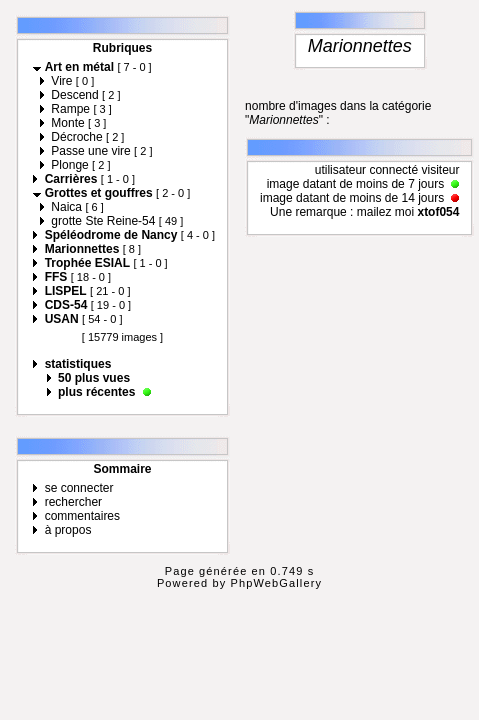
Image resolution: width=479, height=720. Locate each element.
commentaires (82, 516)
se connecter (79, 488)
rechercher (73, 502)
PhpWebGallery (277, 583)
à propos (68, 530)
